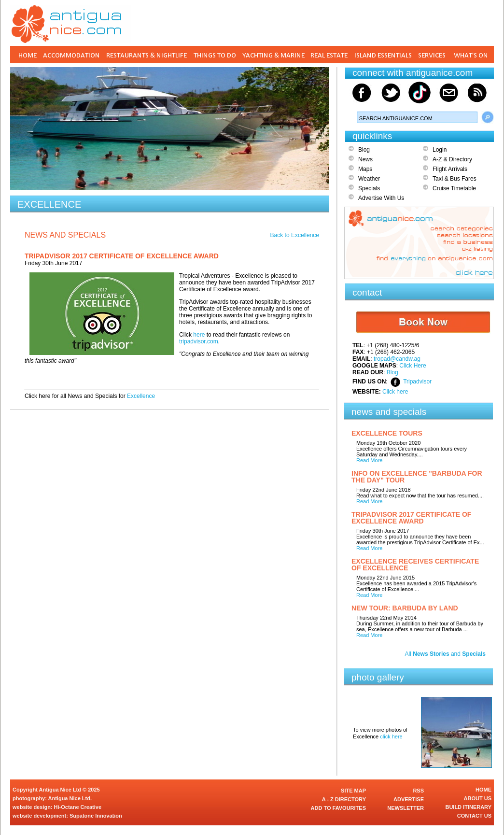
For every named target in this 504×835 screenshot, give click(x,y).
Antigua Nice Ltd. (70, 798)
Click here (395, 392)
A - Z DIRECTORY (344, 799)
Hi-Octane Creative (78, 807)
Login (440, 150)
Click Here (413, 366)
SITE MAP (353, 791)
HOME (483, 790)
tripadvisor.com (199, 341)
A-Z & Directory (452, 159)
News (365, 159)
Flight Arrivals (450, 169)
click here (391, 736)
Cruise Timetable (454, 188)
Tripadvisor (417, 382)
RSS (418, 791)
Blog (364, 150)
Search (488, 117)
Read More (369, 460)
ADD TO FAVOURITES (339, 808)
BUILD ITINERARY (468, 807)
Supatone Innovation (96, 816)
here (199, 335)
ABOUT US (478, 798)
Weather (369, 179)
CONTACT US (474, 816)
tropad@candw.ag (397, 359)
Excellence (141, 396)
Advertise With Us (381, 198)
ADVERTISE (409, 799)
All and (445, 654)
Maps (365, 169)
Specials (369, 188)
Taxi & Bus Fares (455, 179)
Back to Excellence (295, 235)
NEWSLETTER (406, 808)
